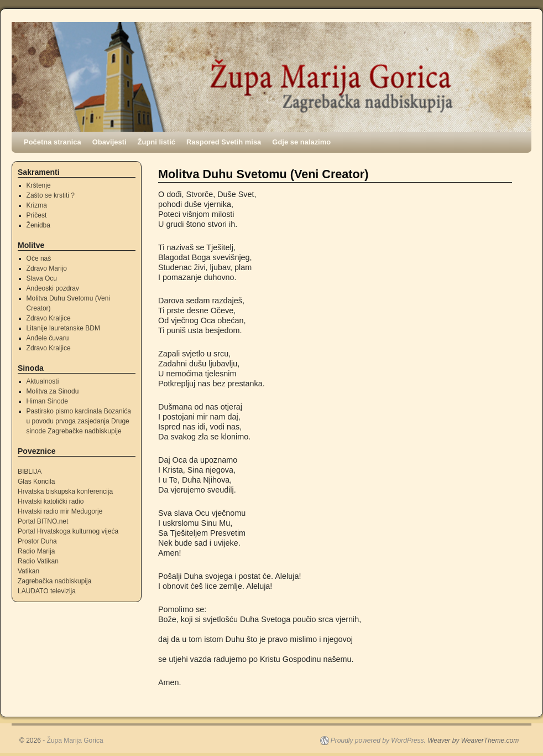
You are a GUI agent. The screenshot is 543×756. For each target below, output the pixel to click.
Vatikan (28, 571)
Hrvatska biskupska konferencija (65, 491)
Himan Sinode (47, 401)
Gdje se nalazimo (301, 142)
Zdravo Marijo (47, 268)
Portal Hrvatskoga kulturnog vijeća (68, 531)
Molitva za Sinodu (53, 391)
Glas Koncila (36, 481)
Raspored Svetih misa (224, 142)
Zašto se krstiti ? (51, 195)
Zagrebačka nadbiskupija (54, 581)
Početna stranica (53, 142)
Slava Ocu (42, 278)
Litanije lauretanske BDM (63, 328)
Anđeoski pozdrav (53, 288)
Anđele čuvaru (48, 338)
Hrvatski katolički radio (51, 501)
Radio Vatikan (38, 561)
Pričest (37, 215)
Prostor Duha (37, 541)
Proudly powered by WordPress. (378, 741)
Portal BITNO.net (43, 521)
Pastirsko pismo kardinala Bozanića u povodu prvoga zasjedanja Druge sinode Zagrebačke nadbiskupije (79, 421)
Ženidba (38, 225)
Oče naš (39, 258)
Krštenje (39, 185)
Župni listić (156, 142)
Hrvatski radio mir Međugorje (60, 511)
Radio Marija (36, 551)
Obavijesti (109, 142)
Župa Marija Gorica (75, 741)
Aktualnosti (43, 381)
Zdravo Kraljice (49, 318)
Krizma (37, 205)
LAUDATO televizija (47, 591)
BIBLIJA (30, 472)
